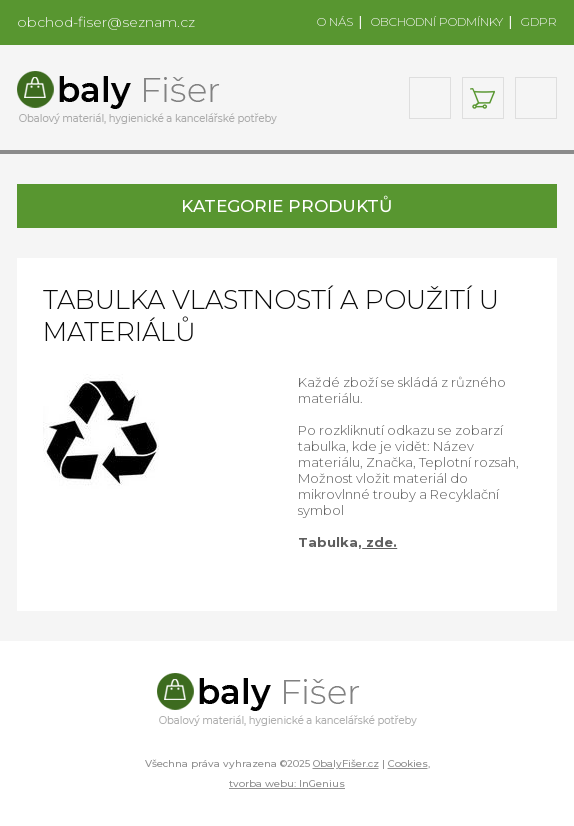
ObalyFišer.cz (346, 763)
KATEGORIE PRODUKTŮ (286, 206)
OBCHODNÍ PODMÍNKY (437, 21)
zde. (379, 542)
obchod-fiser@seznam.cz (106, 22)
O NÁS (335, 21)
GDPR (539, 21)
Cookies (408, 763)
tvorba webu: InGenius (287, 783)
